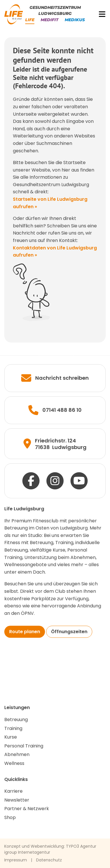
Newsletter (17, 800)
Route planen (25, 632)
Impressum (16, 860)
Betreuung (16, 720)
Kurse (11, 737)
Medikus (75, 20)
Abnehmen (17, 754)
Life (30, 20)
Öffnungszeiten (69, 632)
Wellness (14, 763)
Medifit (50, 20)
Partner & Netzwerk (27, 809)
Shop (10, 817)
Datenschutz (49, 860)
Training (13, 728)
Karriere (13, 791)
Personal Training (24, 746)
